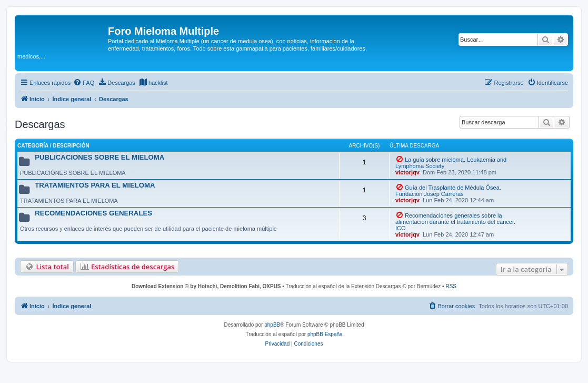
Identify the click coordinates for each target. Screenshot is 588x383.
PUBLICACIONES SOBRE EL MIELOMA (99, 157)
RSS (451, 286)
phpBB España (325, 334)
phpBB (272, 325)
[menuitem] (84, 83)
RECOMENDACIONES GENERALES (93, 213)
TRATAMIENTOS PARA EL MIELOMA (95, 185)
